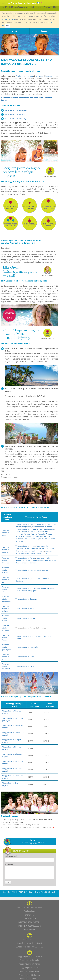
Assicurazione (29, 930)
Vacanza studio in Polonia (25, 609)
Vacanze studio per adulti (16, 114)
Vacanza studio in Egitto (25, 578)
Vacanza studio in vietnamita (7, 666)
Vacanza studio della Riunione (37, 560)
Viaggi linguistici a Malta (30, 960)
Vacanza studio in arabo (6, 580)
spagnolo (29, 76)
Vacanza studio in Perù (38, 553)
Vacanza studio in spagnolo (6, 550)
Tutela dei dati (29, 911)
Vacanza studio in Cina (24, 588)
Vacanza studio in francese (6, 560)
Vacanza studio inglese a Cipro (36, 539)
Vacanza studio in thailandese (7, 628)
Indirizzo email (11, 856)
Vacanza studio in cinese (6, 589)
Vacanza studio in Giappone (26, 599)
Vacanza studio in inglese (6, 533)
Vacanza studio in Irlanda (42, 527)
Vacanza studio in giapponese (7, 599)
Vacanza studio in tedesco (6, 637)
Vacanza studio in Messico (34, 551)
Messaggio (9, 864)
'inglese (19, 76)
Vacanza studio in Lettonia (26, 618)
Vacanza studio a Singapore (26, 590)
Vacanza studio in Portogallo (27, 647)
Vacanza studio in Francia (25, 558)
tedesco (49, 76)
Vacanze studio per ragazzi (16, 110)
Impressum (29, 915)
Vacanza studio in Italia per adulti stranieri (32, 570)
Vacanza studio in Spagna (25, 546)
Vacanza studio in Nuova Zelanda (34, 535)
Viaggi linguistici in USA (29, 968)
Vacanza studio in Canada (26, 531)
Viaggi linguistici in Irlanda (29, 964)
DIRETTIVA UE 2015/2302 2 (29, 926)
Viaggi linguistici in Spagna (30, 971)
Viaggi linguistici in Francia (29, 975)
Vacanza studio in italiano (6, 570)
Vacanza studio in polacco (6, 609)
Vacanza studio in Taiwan (44, 588)
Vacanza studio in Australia (34, 534)
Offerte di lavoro (29, 919)
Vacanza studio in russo (6, 618)
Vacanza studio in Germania (26, 636)
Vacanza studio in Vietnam (26, 666)
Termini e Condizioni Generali (29, 907)
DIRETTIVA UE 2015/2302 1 (29, 922)
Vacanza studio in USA (46, 529)
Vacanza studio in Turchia (25, 657)
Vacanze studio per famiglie (17, 118)
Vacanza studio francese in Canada (36, 562)
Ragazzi (44, 31)
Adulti (15, 31)
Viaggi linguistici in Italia (29, 979)
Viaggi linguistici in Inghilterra (29, 956)
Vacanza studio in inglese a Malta (28, 524)
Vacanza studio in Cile (32, 548)
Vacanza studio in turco (6, 657)
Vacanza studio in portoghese (7, 647)
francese (39, 76)
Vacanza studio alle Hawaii (26, 529)
